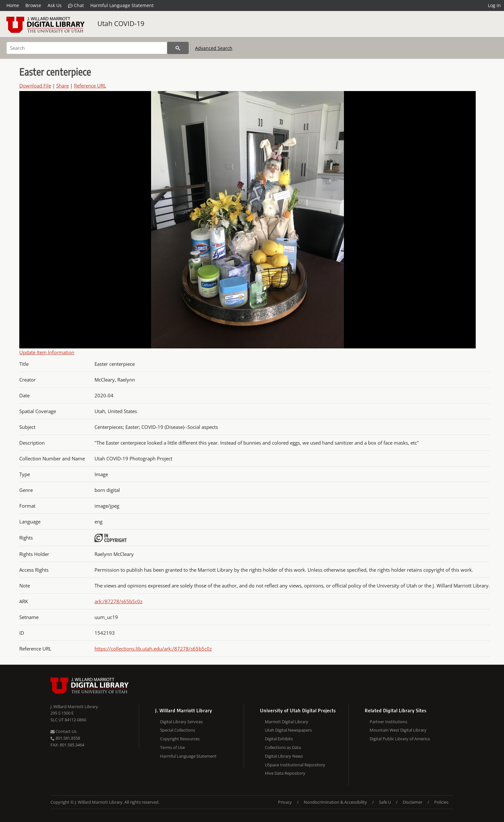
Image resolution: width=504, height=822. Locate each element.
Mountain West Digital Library (398, 730)
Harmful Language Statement (122, 5)
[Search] (87, 48)
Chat (76, 5)
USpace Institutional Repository (295, 765)
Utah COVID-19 (121, 23)
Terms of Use (172, 747)
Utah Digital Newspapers (288, 730)
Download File (35, 86)
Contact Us (63, 731)
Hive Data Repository (285, 773)
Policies (441, 802)
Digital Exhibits (279, 739)
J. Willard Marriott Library (74, 707)
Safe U (385, 802)
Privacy (285, 802)
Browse (33, 5)
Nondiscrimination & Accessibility (335, 802)
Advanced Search (214, 48)
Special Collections (178, 730)
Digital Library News (284, 756)
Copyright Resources (180, 739)
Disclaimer (413, 802)
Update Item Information (47, 352)
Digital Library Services (181, 722)
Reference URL (90, 86)
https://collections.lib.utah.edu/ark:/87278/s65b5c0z (153, 649)
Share (63, 86)
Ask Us (55, 5)
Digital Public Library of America (400, 739)
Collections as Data (283, 747)
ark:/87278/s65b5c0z (118, 601)
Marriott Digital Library (287, 722)
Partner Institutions (388, 722)
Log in (494, 5)
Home (13, 5)
